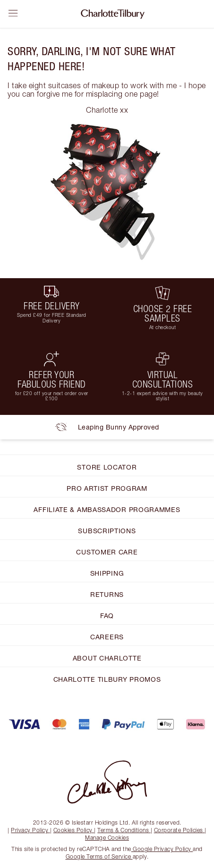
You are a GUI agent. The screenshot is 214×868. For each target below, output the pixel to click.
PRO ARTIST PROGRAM (107, 488)
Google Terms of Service (99, 856)
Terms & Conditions (124, 830)
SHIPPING (107, 573)
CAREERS (107, 637)
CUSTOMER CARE (107, 552)
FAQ (107, 616)
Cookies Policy (74, 830)
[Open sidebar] (13, 13)
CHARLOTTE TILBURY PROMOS (107, 679)
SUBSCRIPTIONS (107, 531)
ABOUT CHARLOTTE (107, 658)
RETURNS (107, 594)
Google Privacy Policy (162, 849)
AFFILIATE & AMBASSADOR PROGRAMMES (107, 509)
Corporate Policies (180, 830)
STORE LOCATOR (107, 467)
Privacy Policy (30, 830)
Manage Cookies (107, 838)
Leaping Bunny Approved (107, 427)
